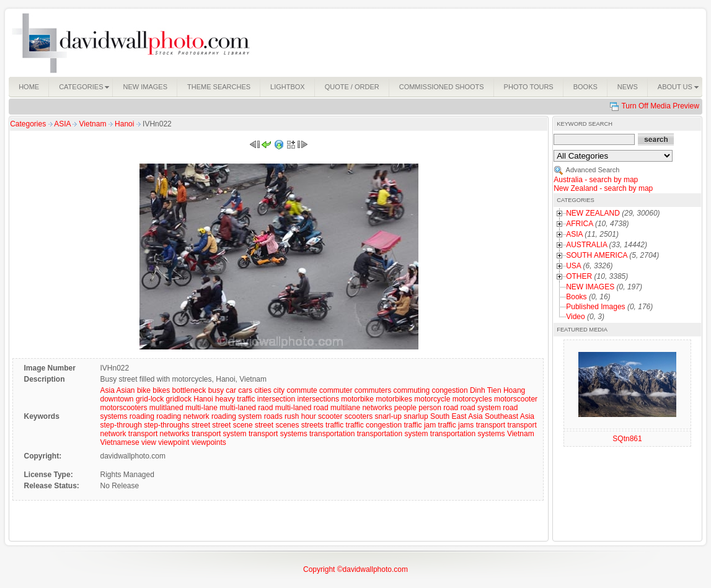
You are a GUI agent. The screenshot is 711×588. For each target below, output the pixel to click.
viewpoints (209, 442)
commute (302, 390)
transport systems (278, 434)
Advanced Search (593, 170)
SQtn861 (627, 439)
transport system (219, 434)
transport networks (159, 434)
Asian (126, 390)
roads (273, 416)
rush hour (300, 416)
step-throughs (166, 425)
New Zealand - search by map (603, 188)
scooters (359, 416)
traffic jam (420, 425)
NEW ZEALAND (593, 213)
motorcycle (432, 399)
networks (377, 408)
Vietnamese (119, 442)
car (231, 390)
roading (142, 416)
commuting (411, 390)
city (279, 390)
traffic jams (456, 425)
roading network (183, 416)
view (149, 442)
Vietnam (94, 124)
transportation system (393, 434)
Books (576, 297)
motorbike (357, 399)
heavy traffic (235, 399)
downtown (117, 399)
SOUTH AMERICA (597, 255)
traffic (334, 425)
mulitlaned (166, 408)
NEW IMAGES (590, 287)
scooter (330, 416)
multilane (345, 408)
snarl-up (388, 416)
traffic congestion (374, 425)
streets (312, 425)
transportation (332, 434)
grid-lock (150, 399)
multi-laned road (302, 408)
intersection (276, 399)
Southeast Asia (510, 416)
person (430, 408)
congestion (450, 390)
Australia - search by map (596, 180)
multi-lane (201, 408)
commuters (373, 390)
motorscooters (123, 408)
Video (575, 317)
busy (216, 390)
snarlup (416, 416)
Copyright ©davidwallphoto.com (355, 569)
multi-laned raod (246, 408)
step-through (121, 425)
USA (573, 266)
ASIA (63, 124)
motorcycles (472, 399)
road (451, 408)
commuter (336, 390)
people (405, 408)
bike (144, 390)
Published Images (595, 307)
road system (481, 408)
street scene (232, 425)
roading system (236, 416)
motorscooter (516, 399)
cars (245, 390)
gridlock (179, 399)
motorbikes (394, 399)
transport (491, 425)
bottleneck (189, 390)
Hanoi (126, 124)
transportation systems (468, 434)
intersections (318, 399)
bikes (161, 390)
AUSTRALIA (586, 245)
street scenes (277, 425)
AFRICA (579, 224)
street (201, 425)
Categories (28, 124)
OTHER (579, 276)
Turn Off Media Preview (660, 106)
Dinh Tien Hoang (497, 390)
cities (263, 390)
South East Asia (457, 416)
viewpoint (174, 442)
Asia (107, 390)
